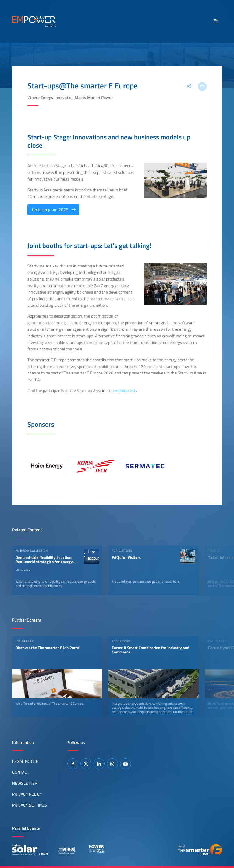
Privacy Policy (27, 794)
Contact (21, 772)
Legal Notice (25, 761)
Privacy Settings (30, 805)
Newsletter (25, 783)
